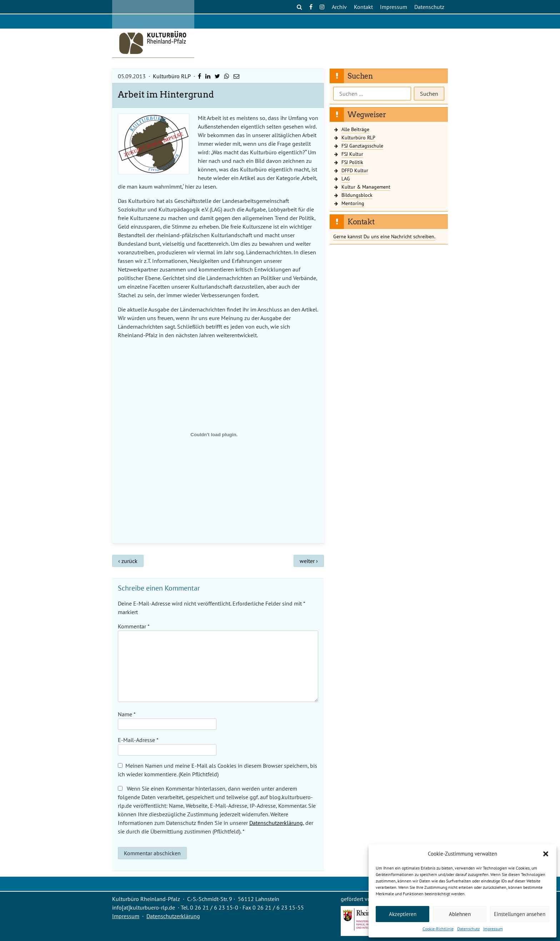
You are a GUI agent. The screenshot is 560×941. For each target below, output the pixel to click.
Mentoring (353, 203)
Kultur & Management (366, 187)
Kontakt (363, 7)
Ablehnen (460, 914)
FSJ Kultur (352, 154)
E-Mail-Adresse (138, 740)
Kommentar (134, 626)
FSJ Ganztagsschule (362, 146)
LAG (346, 178)
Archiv (339, 7)
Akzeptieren (403, 914)
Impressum (493, 929)
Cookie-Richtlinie (438, 929)
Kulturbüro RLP (172, 76)
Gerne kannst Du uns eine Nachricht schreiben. (384, 236)
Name (127, 714)
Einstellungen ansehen (520, 914)
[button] (546, 854)
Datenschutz (468, 929)
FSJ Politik (352, 162)
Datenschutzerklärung (276, 823)
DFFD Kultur (355, 170)
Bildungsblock (357, 195)
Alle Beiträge (355, 129)
